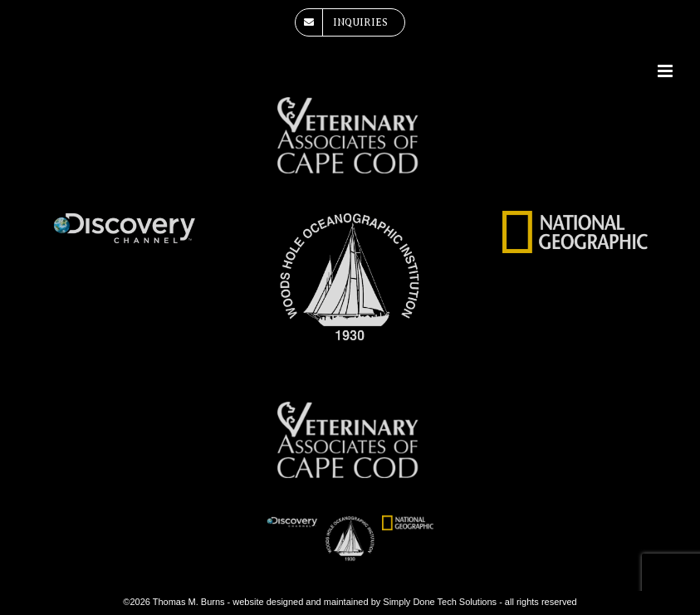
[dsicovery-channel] (125, 218)
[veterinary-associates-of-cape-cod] (350, 105)
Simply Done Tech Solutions (440, 602)
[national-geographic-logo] (575, 218)
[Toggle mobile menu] (666, 71)
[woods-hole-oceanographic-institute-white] (350, 218)
